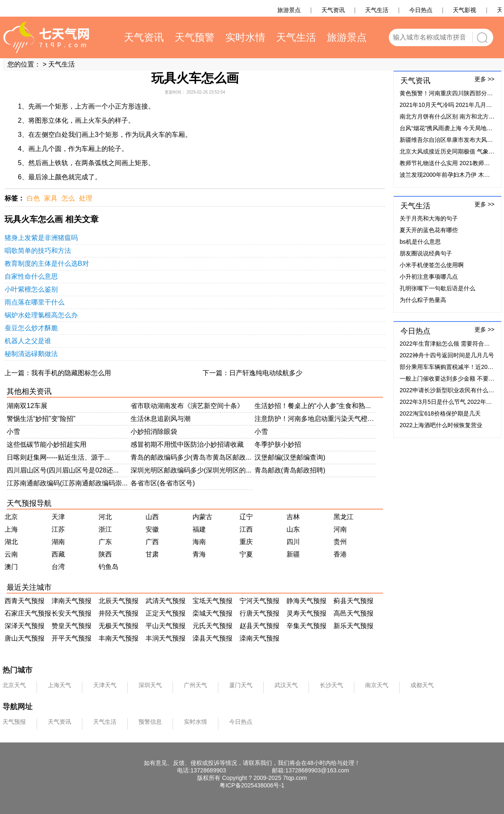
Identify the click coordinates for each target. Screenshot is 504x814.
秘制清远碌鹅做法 (31, 354)
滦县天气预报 (212, 638)
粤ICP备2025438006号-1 (252, 785)
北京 (11, 517)
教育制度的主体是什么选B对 (47, 263)
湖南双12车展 (27, 406)
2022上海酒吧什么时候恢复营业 (441, 425)
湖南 (58, 542)
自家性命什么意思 (31, 276)
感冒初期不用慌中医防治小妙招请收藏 (187, 444)
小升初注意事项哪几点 (429, 277)
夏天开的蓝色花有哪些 (429, 230)
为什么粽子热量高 (423, 300)
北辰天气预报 (119, 601)
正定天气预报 (166, 613)
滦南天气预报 (259, 638)
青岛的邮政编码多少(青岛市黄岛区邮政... (191, 457)
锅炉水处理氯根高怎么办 (41, 315)
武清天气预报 (166, 601)
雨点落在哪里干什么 (35, 302)
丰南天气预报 (119, 638)
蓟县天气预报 (353, 601)
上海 (11, 529)
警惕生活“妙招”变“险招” (41, 419)
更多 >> (484, 79)
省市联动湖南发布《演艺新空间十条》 (187, 406)
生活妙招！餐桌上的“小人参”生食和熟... (313, 406)
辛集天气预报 (306, 626)
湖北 (11, 542)
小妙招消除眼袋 (154, 432)
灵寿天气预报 (306, 613)
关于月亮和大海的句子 (429, 218)
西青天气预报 (25, 601)
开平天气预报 (72, 638)
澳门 (11, 567)
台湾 (58, 567)
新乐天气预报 (353, 626)
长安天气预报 (72, 613)
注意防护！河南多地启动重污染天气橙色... (315, 419)
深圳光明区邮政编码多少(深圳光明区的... (191, 470)
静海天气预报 (306, 601)
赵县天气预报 (259, 626)
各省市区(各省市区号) (163, 483)
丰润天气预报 (166, 638)
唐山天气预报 (25, 638)
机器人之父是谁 (28, 341)
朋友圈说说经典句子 (426, 253)
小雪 (13, 432)
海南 (199, 542)
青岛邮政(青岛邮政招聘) (290, 470)
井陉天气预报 (119, 613)
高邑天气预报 (353, 613)
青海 (199, 554)
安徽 (152, 529)
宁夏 (246, 554)
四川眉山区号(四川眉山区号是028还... (63, 470)
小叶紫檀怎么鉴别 (31, 289)
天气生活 (62, 64)
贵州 (340, 542)
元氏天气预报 (212, 626)
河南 (340, 529)
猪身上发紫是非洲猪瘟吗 (41, 238)
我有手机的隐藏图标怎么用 (71, 373)
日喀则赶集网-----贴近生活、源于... (58, 457)
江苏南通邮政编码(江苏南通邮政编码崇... (67, 483)
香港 (340, 554)
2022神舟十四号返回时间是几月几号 (447, 355)
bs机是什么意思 (420, 242)
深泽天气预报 (25, 626)
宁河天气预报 (259, 601)
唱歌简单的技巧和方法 (38, 251)
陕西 (105, 554)
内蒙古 (203, 517)
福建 (199, 529)
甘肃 (152, 554)
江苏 (58, 529)
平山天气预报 (166, 626)
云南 (11, 554)
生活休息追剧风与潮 (161, 419)
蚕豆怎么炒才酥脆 (31, 328)
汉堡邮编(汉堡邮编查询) (290, 457)
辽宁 (246, 517)
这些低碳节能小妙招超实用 (47, 444)
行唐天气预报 (259, 613)
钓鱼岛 (109, 567)
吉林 (293, 517)
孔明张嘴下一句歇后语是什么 (437, 288)
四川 (293, 542)
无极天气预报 (119, 626)
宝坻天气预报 (212, 601)
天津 (58, 517)
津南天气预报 (72, 601)
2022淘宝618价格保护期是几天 (440, 413)
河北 (105, 517)
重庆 (246, 542)
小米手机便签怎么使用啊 (432, 265)
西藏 (58, 554)
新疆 (293, 554)
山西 (152, 517)
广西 (152, 542)
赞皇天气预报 (72, 626)
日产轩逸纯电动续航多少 (266, 373)
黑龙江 (343, 517)
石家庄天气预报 (28, 613)
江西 (246, 529)
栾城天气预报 (212, 613)
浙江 (105, 529)
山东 (293, 529)
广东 (105, 542)
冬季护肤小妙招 (278, 444)
